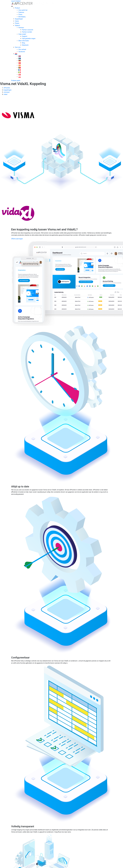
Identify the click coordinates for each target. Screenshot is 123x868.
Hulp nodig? (22, 34)
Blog (24, 43)
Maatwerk (25, 45)
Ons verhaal (22, 49)
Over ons (18, 47)
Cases (17, 21)
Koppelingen (19, 19)
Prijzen (17, 23)
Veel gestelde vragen (29, 39)
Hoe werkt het (23, 10)
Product (17, 8)
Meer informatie (24, 41)
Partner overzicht (28, 30)
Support (17, 25)
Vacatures (22, 52)
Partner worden (27, 32)
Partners (21, 28)
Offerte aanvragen (17, 239)
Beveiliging (22, 17)
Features (21, 12)
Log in (13, 1)
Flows (20, 15)
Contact (18, 1)
